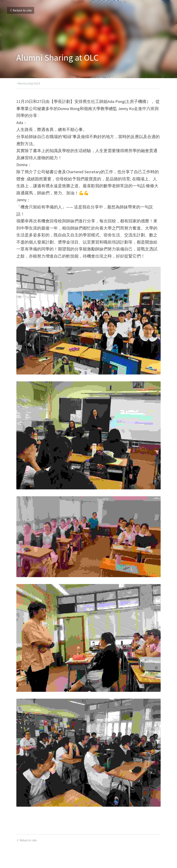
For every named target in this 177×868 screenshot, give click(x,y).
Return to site (21, 10)
